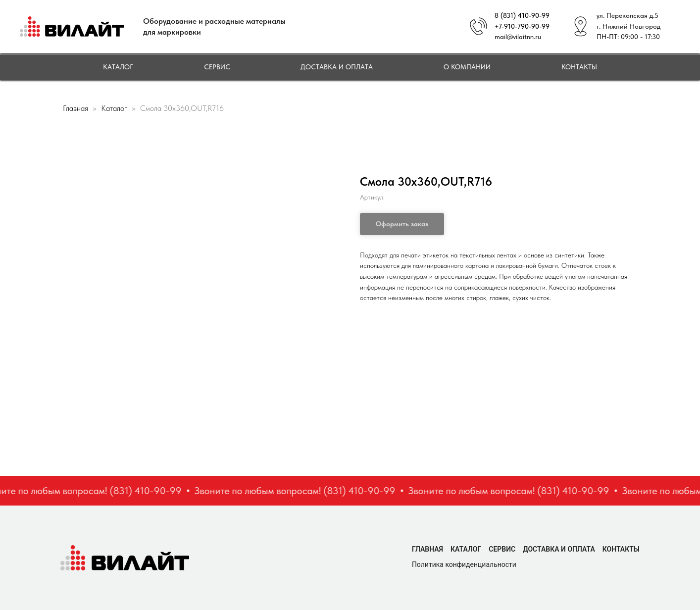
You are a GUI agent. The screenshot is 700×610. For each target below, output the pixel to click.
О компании (467, 67)
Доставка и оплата (337, 67)
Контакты (579, 67)
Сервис (217, 67)
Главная (75, 108)
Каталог (118, 67)
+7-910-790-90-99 (522, 26)
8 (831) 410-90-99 (522, 15)
